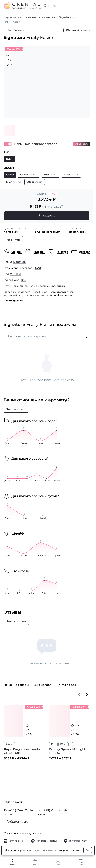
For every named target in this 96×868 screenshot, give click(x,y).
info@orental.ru (16, 822)
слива (24, 286)
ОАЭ (38, 268)
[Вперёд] (87, 694)
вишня (61, 286)
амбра (51, 286)
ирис (15, 286)
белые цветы (37, 286)
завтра (22, 229)
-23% (52, 194)
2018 (23, 280)
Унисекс (16, 274)
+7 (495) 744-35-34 (18, 810)
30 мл (53, 744)
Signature (19, 262)
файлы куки (33, 850)
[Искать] (85, 336)
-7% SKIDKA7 (81, 144)
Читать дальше (13, 301)
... (16, 744)
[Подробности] (62, 207)
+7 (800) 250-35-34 (52, 810)
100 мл (9, 744)
